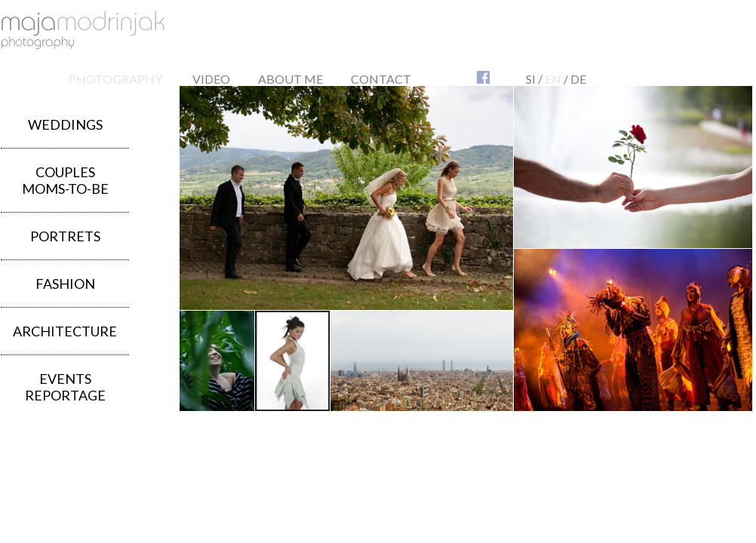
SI (531, 79)
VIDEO (211, 79)
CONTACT (381, 79)
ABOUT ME (290, 79)
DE (578, 79)
